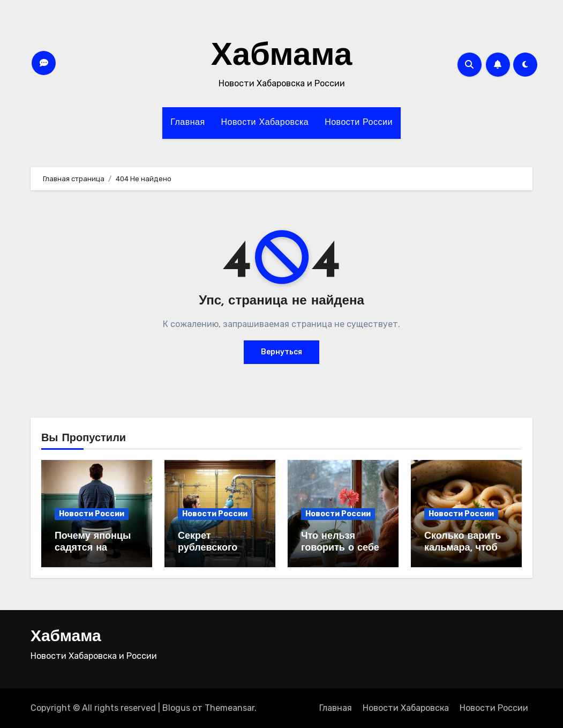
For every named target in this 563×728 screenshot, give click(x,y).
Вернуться (281, 352)
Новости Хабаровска (265, 123)
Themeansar (230, 708)
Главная (187, 123)
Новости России (359, 123)
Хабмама (282, 57)
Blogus (176, 708)
